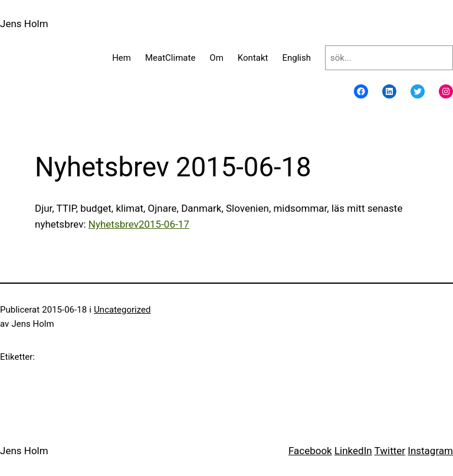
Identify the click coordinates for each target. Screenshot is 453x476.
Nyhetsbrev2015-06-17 (139, 224)
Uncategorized (122, 310)
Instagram (430, 451)
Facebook (310, 451)
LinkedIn (353, 451)
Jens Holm (24, 24)
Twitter (390, 451)
